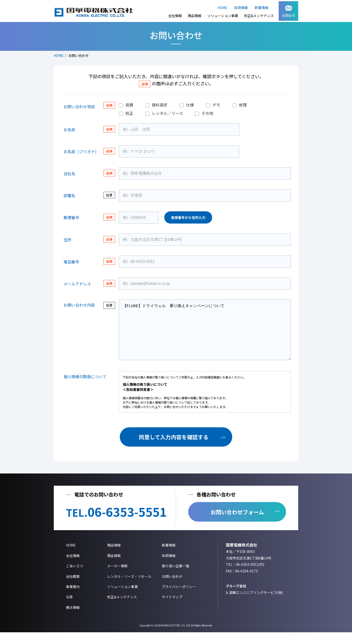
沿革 (69, 609)
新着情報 (262, 8)
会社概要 (73, 588)
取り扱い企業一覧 (176, 578)
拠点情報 (73, 619)
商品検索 (114, 567)
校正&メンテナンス (259, 16)
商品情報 (195, 16)
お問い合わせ (172, 588)
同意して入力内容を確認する (174, 449)
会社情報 (175, 16)
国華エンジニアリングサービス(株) (256, 604)
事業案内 (73, 598)
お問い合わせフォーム (237, 524)
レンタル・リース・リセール (129, 588)
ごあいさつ (75, 578)
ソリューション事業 (223, 16)
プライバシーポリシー (179, 598)
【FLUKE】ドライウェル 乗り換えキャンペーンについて (205, 336)
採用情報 (241, 8)
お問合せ (288, 12)
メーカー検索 (117, 578)
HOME (222, 8)
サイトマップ (172, 609)
